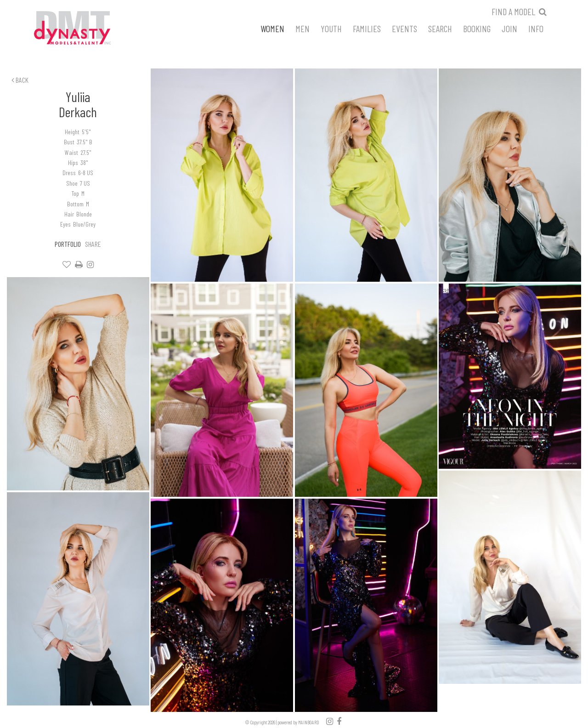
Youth (331, 28)
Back (20, 80)
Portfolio (68, 244)
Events (404, 28)
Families (367, 28)
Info (536, 28)
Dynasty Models (90, 28)
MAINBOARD (309, 722)
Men (302, 28)
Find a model (513, 11)
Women (272, 28)
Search (440, 28)
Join (509, 28)
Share (93, 244)
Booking (477, 28)
